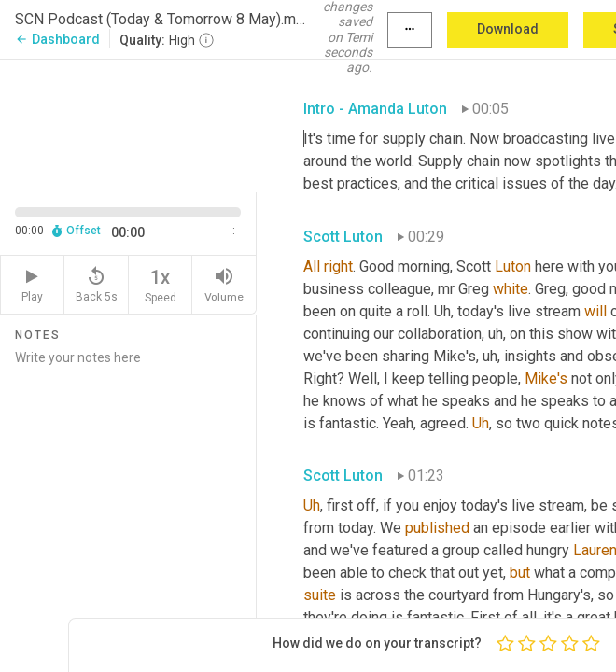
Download (508, 29)
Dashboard (57, 39)
